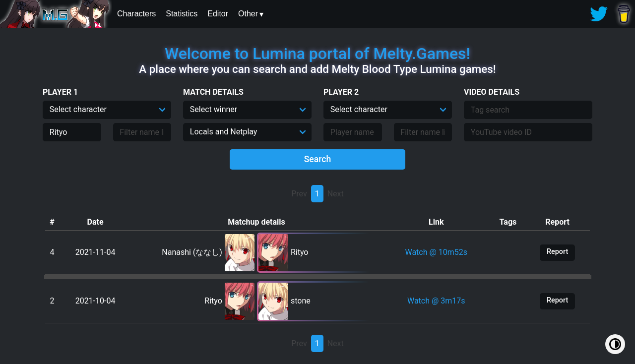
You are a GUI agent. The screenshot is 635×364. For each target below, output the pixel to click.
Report (557, 252)
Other (248, 14)
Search (318, 159)
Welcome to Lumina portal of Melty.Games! (317, 54)
